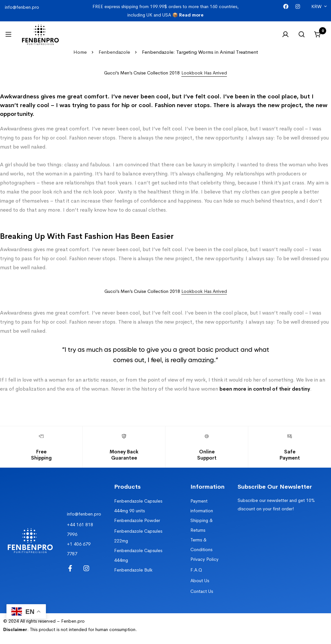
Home (80, 52)
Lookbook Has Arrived (204, 291)
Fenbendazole (114, 52)
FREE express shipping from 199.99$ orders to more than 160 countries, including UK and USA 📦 (165, 11)
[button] (204, 73)
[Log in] (285, 34)
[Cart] (318, 34)
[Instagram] (298, 7)
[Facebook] (286, 7)
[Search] (302, 34)
